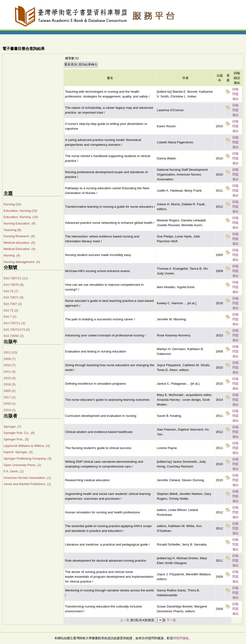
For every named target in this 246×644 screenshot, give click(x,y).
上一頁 (125, 620)
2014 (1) (10, 410)
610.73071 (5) (14, 297)
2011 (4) (10, 372)
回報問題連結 (235, 94)
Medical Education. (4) (20, 249)
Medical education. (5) (19, 243)
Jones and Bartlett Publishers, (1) (27, 484)
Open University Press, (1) (22, 465)
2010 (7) (10, 365)
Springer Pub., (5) (16, 439)
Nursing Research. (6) (19, 236)
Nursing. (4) (12, 255)
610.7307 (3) (13, 304)
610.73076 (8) (14, 285)
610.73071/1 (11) (16, 278)
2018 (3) (10, 384)
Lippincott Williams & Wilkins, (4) (27, 446)
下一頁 (171, 620)
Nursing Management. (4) (22, 262)
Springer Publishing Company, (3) (28, 459)
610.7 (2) (10, 317)
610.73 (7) (11, 291)
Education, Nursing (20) (20, 211)
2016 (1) (10, 404)
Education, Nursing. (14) (21, 217)
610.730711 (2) (14, 323)
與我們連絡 (181, 638)
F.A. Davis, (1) (14, 471)
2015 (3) (10, 378)
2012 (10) (10, 352)
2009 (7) (10, 359)
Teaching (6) (12, 230)
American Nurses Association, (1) (27, 478)
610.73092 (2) (14, 336)
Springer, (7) (12, 427)
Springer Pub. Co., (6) (19, 433)
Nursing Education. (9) (20, 223)
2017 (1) (10, 397)
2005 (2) (10, 391)
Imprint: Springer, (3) (18, 452)
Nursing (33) (12, 204)
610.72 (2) (11, 310)
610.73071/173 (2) (17, 330)
